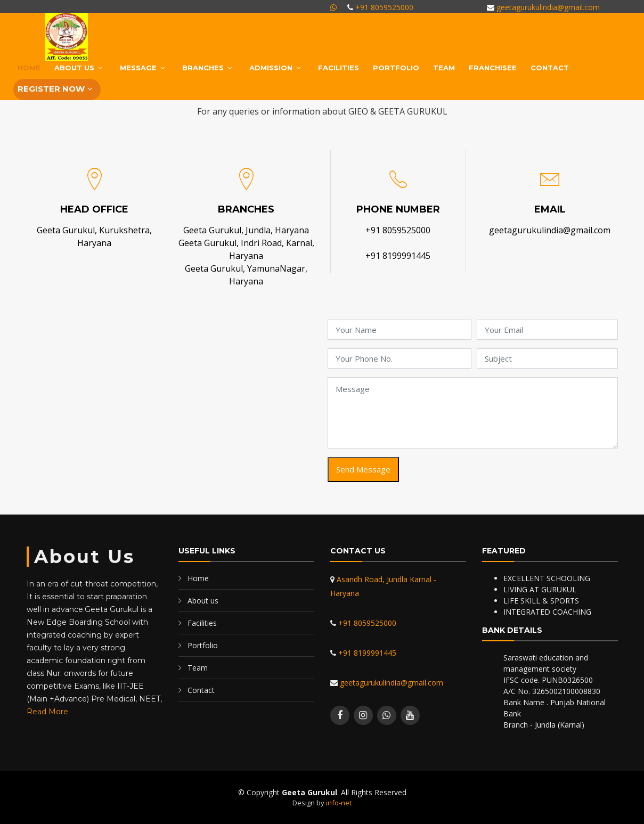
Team (444, 68)
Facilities (339, 68)
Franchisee (493, 68)
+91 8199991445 (398, 256)
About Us (74, 68)
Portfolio (396, 68)
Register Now (51, 89)
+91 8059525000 (383, 7)
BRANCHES (203, 68)
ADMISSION (271, 68)
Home (29, 68)
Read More (47, 712)
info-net (339, 803)
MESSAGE (138, 68)
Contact (550, 68)
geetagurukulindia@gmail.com (547, 7)
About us (203, 601)
